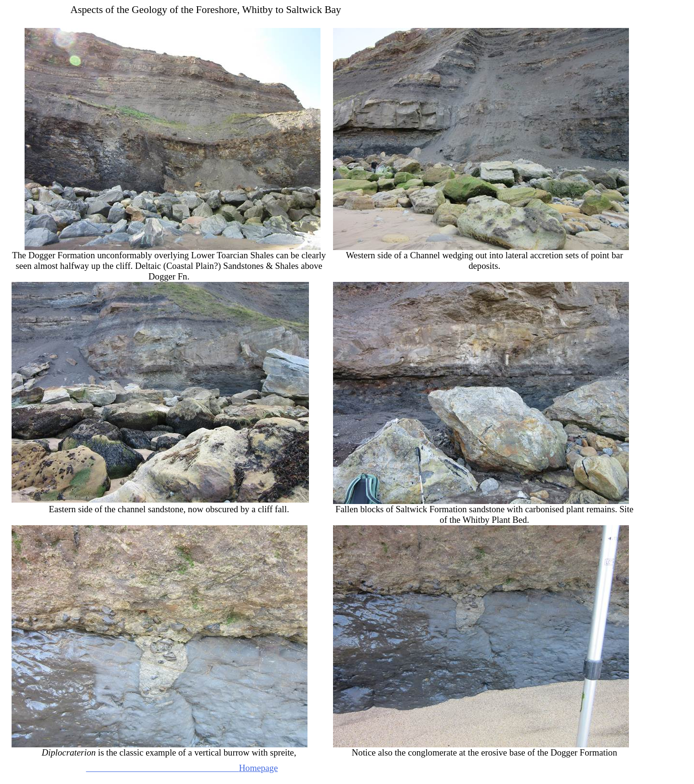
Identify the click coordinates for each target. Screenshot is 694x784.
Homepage (182, 768)
